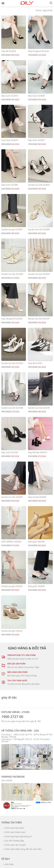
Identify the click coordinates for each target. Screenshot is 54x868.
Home (38, 10)
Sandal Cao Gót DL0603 (39, 185)
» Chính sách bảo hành (14, 828)
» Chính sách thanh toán (14, 832)
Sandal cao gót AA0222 (12, 631)
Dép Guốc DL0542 (10, 452)
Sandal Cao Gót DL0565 (39, 274)
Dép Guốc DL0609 (36, 96)
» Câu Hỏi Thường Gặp (14, 841)
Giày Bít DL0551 (35, 363)
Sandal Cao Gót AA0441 (12, 497)
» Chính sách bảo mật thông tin (18, 836)
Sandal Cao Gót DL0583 (12, 274)
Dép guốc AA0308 (36, 586)
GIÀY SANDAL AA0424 (11, 542)
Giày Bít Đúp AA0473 (37, 452)
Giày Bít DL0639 (9, 51)
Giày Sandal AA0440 (37, 497)
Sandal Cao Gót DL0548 (12, 408)
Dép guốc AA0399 (36, 542)
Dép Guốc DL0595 (10, 185)
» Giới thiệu (8, 864)
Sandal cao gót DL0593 (12, 229)
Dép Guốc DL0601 (36, 140)
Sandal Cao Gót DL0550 (12, 363)
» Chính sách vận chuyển (15, 845)
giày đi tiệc (48, 10)
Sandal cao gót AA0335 (12, 586)
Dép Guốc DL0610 (10, 96)
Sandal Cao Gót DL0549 (39, 408)
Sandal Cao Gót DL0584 (39, 229)
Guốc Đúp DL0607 (10, 140)
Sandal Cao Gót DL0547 (39, 319)
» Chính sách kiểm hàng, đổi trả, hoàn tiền (22, 849)
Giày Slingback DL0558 (12, 319)
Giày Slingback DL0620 (38, 51)
